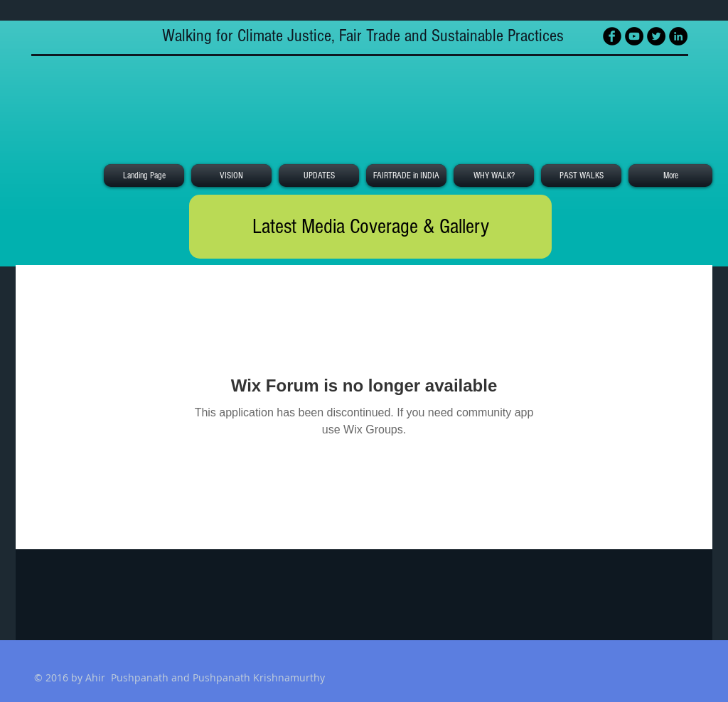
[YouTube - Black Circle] (634, 36)
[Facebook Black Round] (612, 36)
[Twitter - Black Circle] (656, 36)
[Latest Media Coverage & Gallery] (370, 227)
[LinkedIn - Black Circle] (678, 36)
